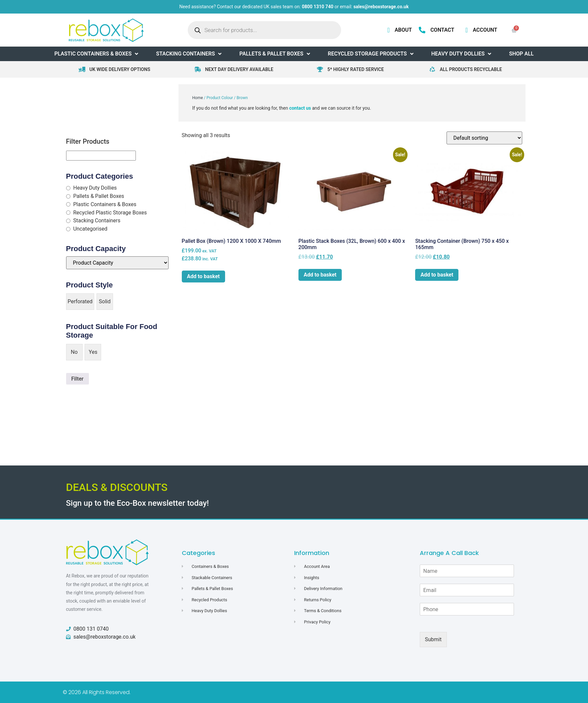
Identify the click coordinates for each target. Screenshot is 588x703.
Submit (433, 639)
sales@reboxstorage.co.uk (381, 7)
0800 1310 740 (317, 7)
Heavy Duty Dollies (95, 188)
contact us (300, 108)
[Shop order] (484, 138)
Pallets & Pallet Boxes (98, 196)
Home (198, 98)
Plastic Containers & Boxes (105, 204)
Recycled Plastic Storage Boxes (110, 213)
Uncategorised (90, 229)
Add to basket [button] (203, 276)
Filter (78, 379)
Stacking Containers (97, 221)
